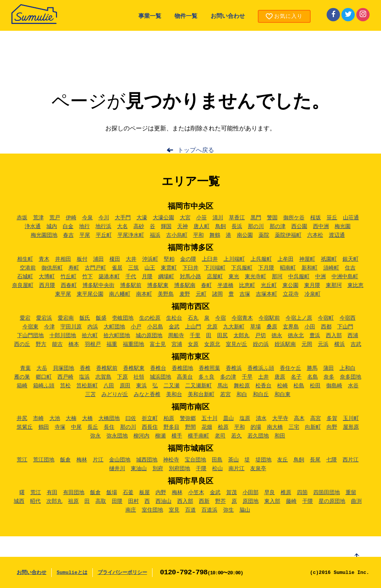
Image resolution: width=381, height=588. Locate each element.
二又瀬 (171, 386)
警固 (272, 218)
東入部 (272, 501)
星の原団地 (332, 501)
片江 (98, 460)
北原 (212, 327)
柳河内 (141, 436)
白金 (68, 227)
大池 (55, 418)
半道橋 (225, 285)
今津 (49, 327)
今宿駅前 (269, 318)
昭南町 (288, 268)
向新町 (313, 427)
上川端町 (234, 259)
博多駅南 (185, 285)
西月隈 (47, 285)
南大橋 (275, 427)
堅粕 (169, 259)
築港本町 (109, 277)
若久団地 (258, 436)
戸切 (260, 336)
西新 (204, 501)
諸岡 (217, 294)
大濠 (142, 218)
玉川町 (351, 418)
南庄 (131, 510)
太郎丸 (241, 336)
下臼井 (190, 268)
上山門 (193, 327)
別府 (158, 469)
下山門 (345, 327)
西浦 (353, 336)
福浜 (155, 235)
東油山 (139, 469)
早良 (270, 493)
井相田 (63, 259)
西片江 (351, 460)
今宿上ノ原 (299, 318)
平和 (198, 235)
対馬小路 (190, 277)
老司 (220, 436)
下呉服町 (242, 268)
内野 (161, 493)
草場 (256, 327)
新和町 (310, 268)
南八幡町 (120, 294)
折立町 (150, 418)
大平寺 (280, 418)
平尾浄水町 (131, 235)
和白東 (283, 395)
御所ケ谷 (294, 218)
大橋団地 (109, 418)
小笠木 (196, 493)
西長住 (150, 427)
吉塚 (245, 294)
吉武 (356, 344)
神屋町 (307, 259)
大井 (131, 259)
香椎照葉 (210, 368)
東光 (234, 277)
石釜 (128, 493)
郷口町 (44, 377)
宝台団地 (195, 460)
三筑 (133, 268)
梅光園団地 (44, 235)
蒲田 (329, 368)
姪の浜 (261, 344)
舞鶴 (215, 235)
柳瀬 (160, 436)
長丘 (93, 427)
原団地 (251, 501)
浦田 (98, 259)
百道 (190, 510)
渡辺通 (337, 235)
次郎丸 (54, 501)
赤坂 (22, 218)
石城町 (25, 277)
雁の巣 (22, 377)
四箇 (302, 493)
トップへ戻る (196, 151)
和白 (242, 395)
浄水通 (33, 227)
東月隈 (312, 285)
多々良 (206, 377)
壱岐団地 (123, 318)
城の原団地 (149, 336)
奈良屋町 (23, 285)
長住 (109, 427)
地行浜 (103, 227)
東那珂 (334, 285)
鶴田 (44, 427)
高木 (299, 418)
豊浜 (315, 336)
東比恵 (356, 285)
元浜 (323, 344)
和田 (280, 436)
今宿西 (348, 318)
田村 (133, 501)
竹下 (87, 277)
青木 (44, 259)
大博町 (47, 277)
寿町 (74, 268)
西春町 (69, 285)
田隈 (117, 501)
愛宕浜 (44, 318)
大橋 (87, 418)
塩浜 (84, 377)
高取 (101, 501)
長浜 (237, 227)
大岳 (42, 368)
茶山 (233, 460)
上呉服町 (261, 259)
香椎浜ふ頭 (261, 368)
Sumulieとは (72, 573)
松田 (315, 386)
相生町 (25, 259)
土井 (264, 377)
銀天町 (351, 259)
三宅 (294, 427)
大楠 (71, 418)
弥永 (95, 436)
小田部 (251, 493)
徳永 (277, 336)
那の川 (256, 227)
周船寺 (176, 336)
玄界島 (291, 327)
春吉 (68, 235)
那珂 (277, 277)
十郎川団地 (63, 336)
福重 (112, 344)
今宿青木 (242, 318)
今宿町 (326, 318)
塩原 (245, 418)
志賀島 (103, 377)
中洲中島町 (345, 277)
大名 (122, 227)
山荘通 (351, 218)
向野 (332, 427)
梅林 (82, 460)
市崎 (38, 418)
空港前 (28, 268)
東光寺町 (256, 277)
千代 (131, 277)
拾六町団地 (117, 336)
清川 (218, 218)
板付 (82, 259)
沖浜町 (150, 259)
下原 (122, 377)
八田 (109, 386)
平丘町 (104, 235)
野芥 (221, 501)
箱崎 (22, 386)
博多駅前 (131, 285)
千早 (247, 377)
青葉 (25, 368)
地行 (84, 227)
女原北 (212, 344)
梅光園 (343, 227)
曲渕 (356, 501)
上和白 (348, 368)
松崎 (283, 386)
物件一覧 (186, 17)
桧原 (223, 427)
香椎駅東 (134, 368)
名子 (296, 377)
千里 (195, 336)
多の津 (228, 377)
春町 (206, 285)
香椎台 (158, 368)
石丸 (193, 318)
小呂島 (155, 327)
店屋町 (215, 277)
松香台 (264, 386)
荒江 (22, 460)
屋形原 (351, 427)
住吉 (350, 268)
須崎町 (331, 268)
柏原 (169, 418)
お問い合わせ (228, 17)
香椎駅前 (107, 368)
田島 (217, 460)
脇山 (245, 510)
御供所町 (52, 268)
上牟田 (286, 259)
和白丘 (261, 395)
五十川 (210, 418)
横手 (177, 436)
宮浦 (177, 344)
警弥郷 (188, 418)
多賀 (332, 418)
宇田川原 (71, 327)
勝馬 (312, 368)
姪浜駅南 (285, 344)
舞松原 (242, 386)
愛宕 (25, 318)
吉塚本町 (267, 294)
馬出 (223, 386)
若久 (237, 436)
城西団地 (147, 460)
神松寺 (171, 460)
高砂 (139, 227)
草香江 (237, 218)
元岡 (307, 344)
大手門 (123, 218)
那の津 (278, 227)
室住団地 (152, 510)
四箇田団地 (327, 493)
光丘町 (269, 285)
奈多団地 (351, 377)
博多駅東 (158, 285)
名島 (313, 377)
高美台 (185, 377)
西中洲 (321, 227)
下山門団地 (30, 336)
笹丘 (332, 218)
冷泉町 (313, 294)
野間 (190, 427)
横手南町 (198, 436)
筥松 (65, 386)
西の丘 (22, 344)
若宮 (225, 395)
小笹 (202, 218)
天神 (183, 227)
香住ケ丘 (291, 368)
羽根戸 (93, 344)
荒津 (38, 218)
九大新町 (234, 327)
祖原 (73, 501)
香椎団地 (183, 368)
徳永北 (296, 336)
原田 (125, 386)
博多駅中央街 (98, 285)
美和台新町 (201, 395)
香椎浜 (234, 368)
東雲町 (169, 268)
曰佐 (131, 418)
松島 (299, 386)
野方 (41, 344)
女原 (193, 344)
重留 (351, 493)
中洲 (321, 277)
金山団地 (120, 460)
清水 (261, 418)
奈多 (329, 377)
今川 (104, 218)
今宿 (221, 318)
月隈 (147, 277)
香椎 (85, 368)
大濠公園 (164, 218)
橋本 (74, 344)
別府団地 (179, 469)
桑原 (272, 327)
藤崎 (291, 501)
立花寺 (291, 294)
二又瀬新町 (198, 386)
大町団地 (114, 327)
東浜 (141, 386)
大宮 (185, 218)
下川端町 (215, 268)
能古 (57, 344)
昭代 (35, 501)
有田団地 (74, 493)
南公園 (245, 235)
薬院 (264, 235)
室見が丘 (237, 344)
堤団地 (264, 460)
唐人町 (202, 227)
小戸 (136, 327)
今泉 (87, 218)
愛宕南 (66, 318)
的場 (256, 427)
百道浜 (210, 510)
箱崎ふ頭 (44, 386)
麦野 (185, 294)
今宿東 (30, 327)
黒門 (256, 218)
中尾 (76, 427)
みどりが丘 (115, 395)
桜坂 (316, 218)
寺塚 (60, 427)
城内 (52, 227)
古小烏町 (177, 235)
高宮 (316, 418)
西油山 (164, 501)
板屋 (144, 493)
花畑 (207, 427)
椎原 (286, 493)
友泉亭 (258, 469)
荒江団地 (44, 460)
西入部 (334, 336)
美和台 (174, 395)
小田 (310, 327)
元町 (201, 294)
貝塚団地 (63, 368)
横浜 (340, 344)
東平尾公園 (90, 294)
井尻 (22, 418)
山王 (150, 268)
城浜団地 (160, 377)
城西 (19, 501)
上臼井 (210, 259)
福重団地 (133, 344)
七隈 (332, 460)
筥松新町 (87, 386)
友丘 (283, 460)
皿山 (229, 418)
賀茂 (232, 493)
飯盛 (101, 318)
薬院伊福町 (288, 235)
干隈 (201, 469)
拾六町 (90, 336)
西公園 (299, 227)
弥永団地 (117, 436)
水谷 (353, 386)
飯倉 (65, 460)
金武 (174, 327)
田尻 (222, 336)
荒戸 (55, 218)
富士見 (158, 344)
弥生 (229, 510)
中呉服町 (299, 277)
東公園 (291, 285)
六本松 (315, 235)
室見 (174, 510)
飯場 (112, 493)
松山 (217, 469)
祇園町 (329, 259)
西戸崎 (65, 377)
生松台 (174, 318)
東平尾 (63, 294)
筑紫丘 (25, 427)
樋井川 (117, 469)
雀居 (117, 268)
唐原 (280, 377)
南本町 (144, 294)
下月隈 (266, 268)
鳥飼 (221, 227)
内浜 (93, 327)
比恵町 (247, 285)
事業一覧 (150, 17)
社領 (139, 377)
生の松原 (150, 318)
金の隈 (188, 259)
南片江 (237, 469)
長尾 (315, 460)
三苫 (90, 395)
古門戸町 (95, 268)
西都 (326, 327)
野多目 (171, 427)
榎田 (115, 259)
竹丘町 (68, 277)
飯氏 (85, 318)
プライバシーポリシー (122, 573)
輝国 (166, 227)
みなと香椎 (147, 395)
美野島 (166, 294)
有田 (52, 493)
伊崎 (71, 218)
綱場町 (166, 277)
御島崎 (334, 386)
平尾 (85, 235)
